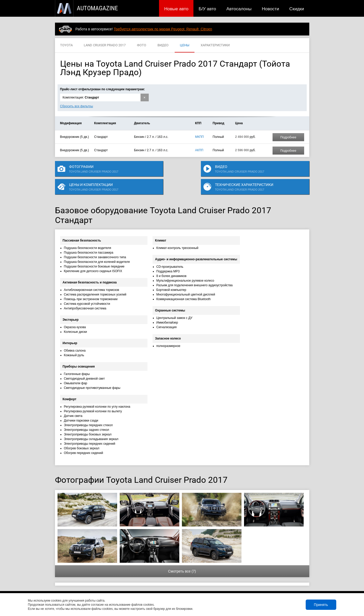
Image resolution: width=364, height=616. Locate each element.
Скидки (297, 9)
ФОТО (142, 45)
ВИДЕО (163, 45)
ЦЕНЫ (185, 45)
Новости (270, 9)
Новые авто (176, 9)
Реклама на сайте (248, 586)
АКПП (199, 150)
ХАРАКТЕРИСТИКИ (215, 45)
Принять (321, 605)
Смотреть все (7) (182, 561)
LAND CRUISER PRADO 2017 (105, 45)
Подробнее (288, 137)
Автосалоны (239, 9)
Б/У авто (207, 9)
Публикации (88, 586)
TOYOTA (66, 45)
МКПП (199, 137)
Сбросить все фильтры (77, 106)
